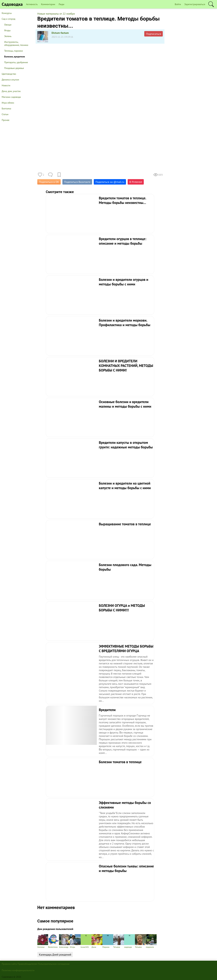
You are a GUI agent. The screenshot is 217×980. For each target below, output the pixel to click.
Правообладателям (27, 964)
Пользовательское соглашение (54, 964)
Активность (32, 4)
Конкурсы (7, 13)
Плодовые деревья (14, 68)
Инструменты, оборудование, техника (16, 43)
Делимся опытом (10, 80)
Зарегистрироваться (195, 4)
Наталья (43, 941)
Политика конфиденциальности (18, 970)
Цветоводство (9, 74)
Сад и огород (8, 19)
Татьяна (119, 941)
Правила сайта (9, 964)
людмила (151, 941)
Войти (178, 4)
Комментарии (48, 4)
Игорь (75, 941)
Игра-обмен (8, 103)
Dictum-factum (60, 33)
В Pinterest (136, 182)
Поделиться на (110, 182)
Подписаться (154, 34)
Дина (97, 941)
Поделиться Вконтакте (77, 182)
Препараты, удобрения (16, 62)
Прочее (6, 120)
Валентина (54, 941)
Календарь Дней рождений (55, 955)
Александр (64, 941)
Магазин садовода (11, 97)
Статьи (5, 114)
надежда (130, 941)
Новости (6, 85)
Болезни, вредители (15, 57)
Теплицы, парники (14, 51)
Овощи (8, 25)
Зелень (8, 36)
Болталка (6, 108)
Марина (108, 941)
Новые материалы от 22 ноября (56, 14)
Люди (61, 4)
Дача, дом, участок (11, 91)
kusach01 (86, 941)
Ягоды (7, 30)
